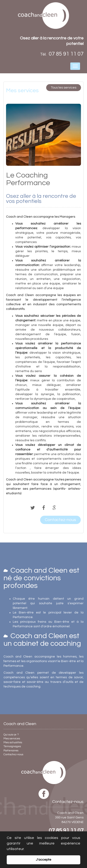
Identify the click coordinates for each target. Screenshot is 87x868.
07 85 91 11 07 (66, 831)
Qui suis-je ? (11, 735)
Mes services (12, 739)
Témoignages (12, 746)
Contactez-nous (13, 754)
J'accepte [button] (43, 860)
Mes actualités (13, 742)
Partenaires (11, 751)
